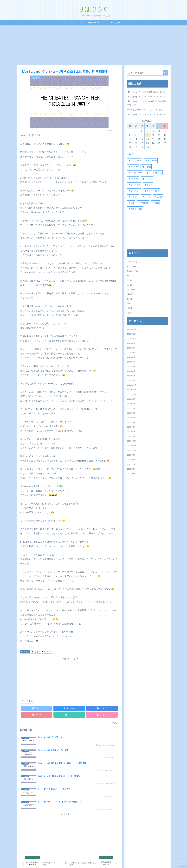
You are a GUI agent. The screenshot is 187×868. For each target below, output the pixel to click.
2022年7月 (131, 408)
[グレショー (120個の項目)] (134, 191)
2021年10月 (132, 450)
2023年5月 (131, 362)
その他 (130, 280)
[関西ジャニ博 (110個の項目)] (135, 209)
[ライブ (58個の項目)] (146, 197)
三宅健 (130, 285)
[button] (165, 73)
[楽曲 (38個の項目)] (131, 203)
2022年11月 (132, 390)
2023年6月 (131, 357)
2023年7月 (131, 353)
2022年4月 (131, 422)
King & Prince (133, 271)
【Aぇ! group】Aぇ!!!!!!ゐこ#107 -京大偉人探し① (146, 114)
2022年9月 (131, 399)
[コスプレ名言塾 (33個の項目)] (152, 191)
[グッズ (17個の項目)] (148, 185)
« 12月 (130, 154)
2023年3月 (131, 371)
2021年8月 (131, 460)
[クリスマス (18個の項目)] (134, 185)
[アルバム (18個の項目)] (147, 179)
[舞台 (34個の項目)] (155, 203)
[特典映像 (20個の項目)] (143, 203)
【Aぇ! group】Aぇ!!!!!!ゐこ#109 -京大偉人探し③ (146, 92)
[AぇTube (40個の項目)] (133, 167)
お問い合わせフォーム (117, 860)
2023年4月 (131, 367)
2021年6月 (131, 469)
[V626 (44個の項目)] (158, 173)
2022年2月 (131, 432)
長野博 (130, 313)
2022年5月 (131, 418)
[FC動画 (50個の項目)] (146, 167)
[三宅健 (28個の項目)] (158, 197)
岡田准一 (131, 299)
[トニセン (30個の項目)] (133, 197)
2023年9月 (131, 343)
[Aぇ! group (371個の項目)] (151, 161)
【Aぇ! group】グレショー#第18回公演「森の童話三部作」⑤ (147, 103)
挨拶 (129, 304)
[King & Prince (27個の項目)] (135, 173)
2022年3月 (131, 427)
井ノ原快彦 (132, 290)
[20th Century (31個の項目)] (135, 161)
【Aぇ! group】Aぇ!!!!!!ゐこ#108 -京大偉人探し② (146, 97)
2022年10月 (132, 394)
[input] (148, 73)
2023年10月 (132, 339)
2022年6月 (131, 413)
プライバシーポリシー (97, 860)
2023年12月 (132, 329)
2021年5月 (131, 474)
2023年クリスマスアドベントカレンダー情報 (145, 110)
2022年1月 (131, 436)
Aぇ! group (25, 652)
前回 (22, 144)
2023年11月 (132, 334)
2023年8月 (131, 348)
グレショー (47, 652)
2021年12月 (132, 441)
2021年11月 (132, 446)
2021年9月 (131, 455)
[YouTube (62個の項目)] (133, 179)
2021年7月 (131, 464)
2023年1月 (131, 380)
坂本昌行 (131, 294)
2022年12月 (132, 385)
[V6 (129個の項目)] (148, 173)
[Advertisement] (94, 45)
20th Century (132, 262)
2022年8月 (131, 404)
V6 (128, 276)
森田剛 (130, 308)
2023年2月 (131, 376)
